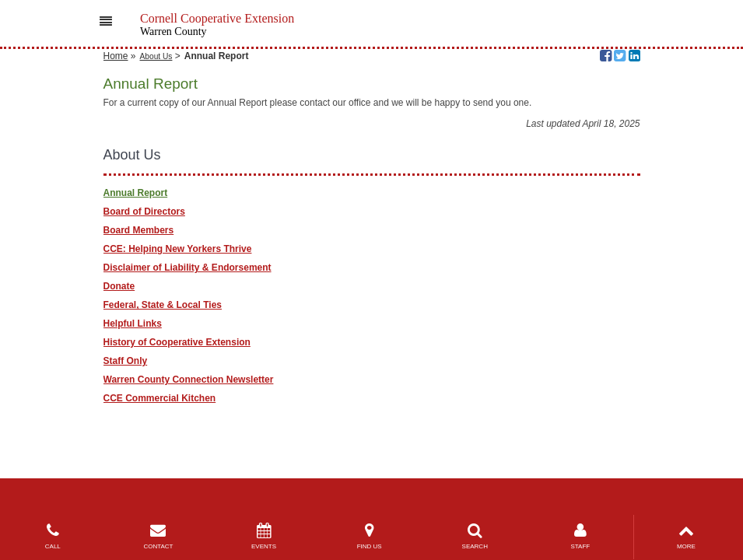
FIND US (370, 536)
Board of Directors (144, 212)
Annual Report (136, 193)
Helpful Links (133, 324)
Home (116, 56)
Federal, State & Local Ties (163, 305)
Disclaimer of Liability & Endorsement (188, 268)
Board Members (139, 230)
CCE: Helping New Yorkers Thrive (178, 249)
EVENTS (264, 536)
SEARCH (475, 536)
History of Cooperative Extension (177, 342)
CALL (53, 536)
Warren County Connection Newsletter (189, 380)
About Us (156, 56)
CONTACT (159, 536)
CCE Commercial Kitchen (160, 398)
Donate (119, 286)
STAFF (580, 536)
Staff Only (126, 361)
